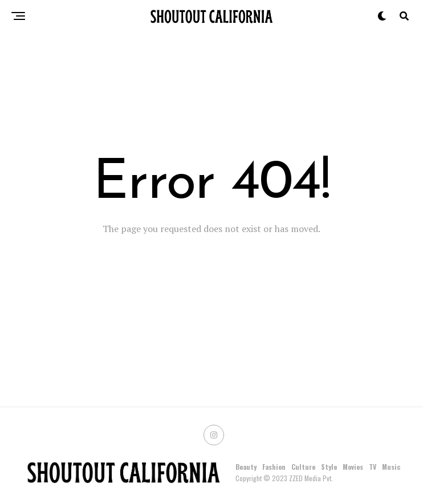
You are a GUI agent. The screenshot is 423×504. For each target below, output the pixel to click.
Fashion (274, 467)
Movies (353, 467)
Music (391, 467)
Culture (303, 467)
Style (329, 467)
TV (373, 467)
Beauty (246, 467)
